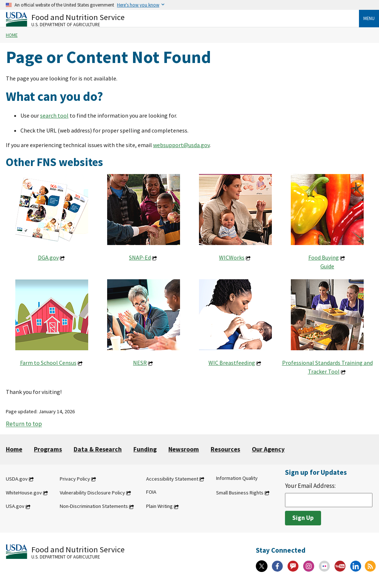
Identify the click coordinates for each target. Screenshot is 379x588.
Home (12, 35)
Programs (48, 449)
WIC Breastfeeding (232, 363)
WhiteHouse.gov (24, 493)
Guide (327, 266)
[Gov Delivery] (293, 566)
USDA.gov (17, 479)
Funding (145, 449)
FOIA (151, 492)
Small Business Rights (240, 493)
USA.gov (15, 506)
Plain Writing (159, 506)
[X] (262, 566)
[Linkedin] (356, 566)
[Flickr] (324, 566)
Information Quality (237, 478)
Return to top (24, 424)
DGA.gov (48, 257)
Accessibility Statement (172, 479)
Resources (225, 449)
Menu (369, 18)
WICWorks (232, 257)
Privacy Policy (75, 479)
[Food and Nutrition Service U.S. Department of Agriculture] (182, 19)
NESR (140, 363)
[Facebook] (277, 566)
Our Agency (268, 449)
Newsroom (184, 449)
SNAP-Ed (140, 257)
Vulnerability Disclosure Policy (92, 493)
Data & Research (98, 449)
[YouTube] (340, 566)
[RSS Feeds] (370, 566)
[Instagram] (309, 566)
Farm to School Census (48, 363)
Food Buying (324, 257)
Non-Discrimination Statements (94, 506)
